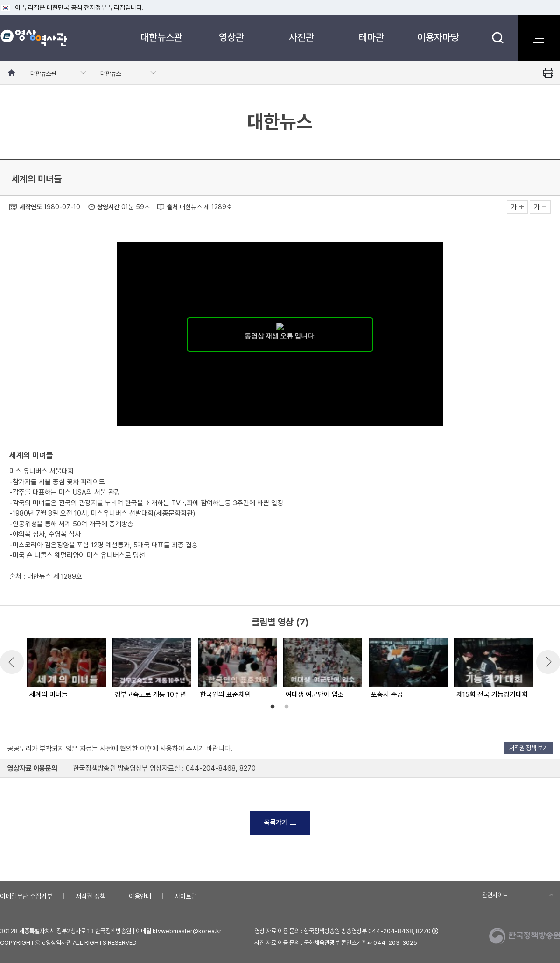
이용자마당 (438, 37)
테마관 (371, 37)
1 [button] (273, 707)
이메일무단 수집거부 (26, 896)
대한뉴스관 (161, 37)
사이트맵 (186, 896)
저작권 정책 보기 (528, 748)
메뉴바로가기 (0, 0)
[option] (66, 669)
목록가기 (280, 822)
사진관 (301, 37)
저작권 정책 (91, 896)
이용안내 (140, 896)
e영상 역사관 (33, 38)
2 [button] (287, 707)
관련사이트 (495, 895)
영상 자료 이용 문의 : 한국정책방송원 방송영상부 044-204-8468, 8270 (343, 931)
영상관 (231, 37)
